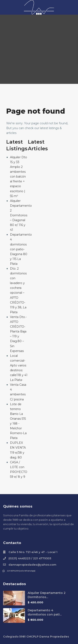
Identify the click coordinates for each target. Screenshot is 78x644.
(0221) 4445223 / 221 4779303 (30, 558)
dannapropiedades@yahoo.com (32, 565)
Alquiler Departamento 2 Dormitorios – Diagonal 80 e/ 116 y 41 (21, 215)
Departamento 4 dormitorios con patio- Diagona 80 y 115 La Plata (21, 249)
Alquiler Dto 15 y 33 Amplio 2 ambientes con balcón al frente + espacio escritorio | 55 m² (19, 177)
